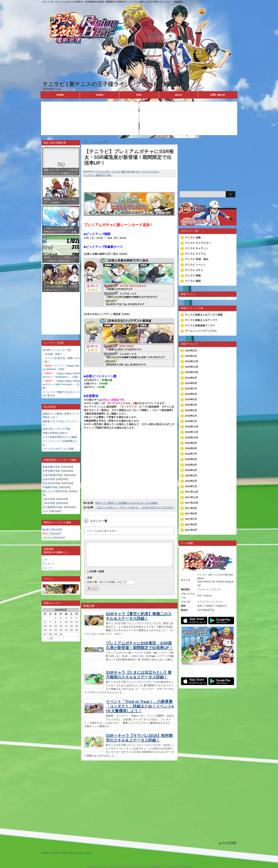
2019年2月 (191, 416)
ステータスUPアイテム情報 (58, 449)
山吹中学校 (49, 499)
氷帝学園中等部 (51, 471)
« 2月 (50, 638)
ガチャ (138, 172)
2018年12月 (192, 427)
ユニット (47, 568)
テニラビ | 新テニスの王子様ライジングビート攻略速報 (111, 84)
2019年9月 (191, 378)
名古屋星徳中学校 (53, 507)
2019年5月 (191, 399)
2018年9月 (191, 443)
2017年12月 (192, 492)
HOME (60, 95)
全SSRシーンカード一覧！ (58, 350)
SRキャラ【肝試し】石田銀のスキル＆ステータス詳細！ (127, 503)
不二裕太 (107, 175)
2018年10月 (192, 438)
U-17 (45, 511)
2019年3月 (191, 410)
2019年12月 (192, 361)
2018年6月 (191, 459)
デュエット (49, 564)
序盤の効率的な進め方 (55, 433)
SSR (133, 172)
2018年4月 (191, 470)
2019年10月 (192, 372)
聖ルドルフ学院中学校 (55, 491)
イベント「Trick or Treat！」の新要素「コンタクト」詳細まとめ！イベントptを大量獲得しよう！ (140, 711)
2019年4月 (191, 405)
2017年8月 (191, 514)
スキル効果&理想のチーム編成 (60, 437)
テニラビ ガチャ (103, 172)
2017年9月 (191, 508)
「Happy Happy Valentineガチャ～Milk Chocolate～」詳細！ (61, 384)
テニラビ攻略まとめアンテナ (201, 320)
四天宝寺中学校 (51, 483)
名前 (90, 582)
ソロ (45, 559)
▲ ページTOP (227, 843)
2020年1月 (191, 356)
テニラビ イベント (195, 265)
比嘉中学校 (49, 479)
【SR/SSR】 (53, 530)
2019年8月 (191, 383)
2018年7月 (191, 454)
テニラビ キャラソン (197, 248)
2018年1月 (191, 486)
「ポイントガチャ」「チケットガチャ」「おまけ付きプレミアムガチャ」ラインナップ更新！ (148, 507)
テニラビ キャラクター (198, 243)
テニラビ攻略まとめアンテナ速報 (204, 315)
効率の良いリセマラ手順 (56, 429)
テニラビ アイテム (195, 254)
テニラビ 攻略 (193, 238)
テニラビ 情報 (119, 172)
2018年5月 (191, 465)
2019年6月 (191, 394)
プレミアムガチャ (151, 172)
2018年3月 (191, 476)
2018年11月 (192, 432)
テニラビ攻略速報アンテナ (200, 325)
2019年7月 (191, 389)
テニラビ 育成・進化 (197, 259)
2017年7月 (191, 519)
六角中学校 (49, 503)
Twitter (100, 95)
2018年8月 (191, 448)
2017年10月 (192, 503)
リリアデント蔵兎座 (93, 175)
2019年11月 (192, 367)
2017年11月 (192, 497)
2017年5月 (191, 530)
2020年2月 (191, 351)
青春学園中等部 (51, 467)
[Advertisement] (61, 310)
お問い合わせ (218, 95)
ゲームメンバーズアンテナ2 (201, 331)
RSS (139, 95)
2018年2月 (191, 481)
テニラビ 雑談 (193, 281)
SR (128, 172)
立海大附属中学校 (53, 475)
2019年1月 (191, 421)
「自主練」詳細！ (53, 354)
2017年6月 (191, 525)
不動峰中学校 (50, 487)
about (178, 95)
